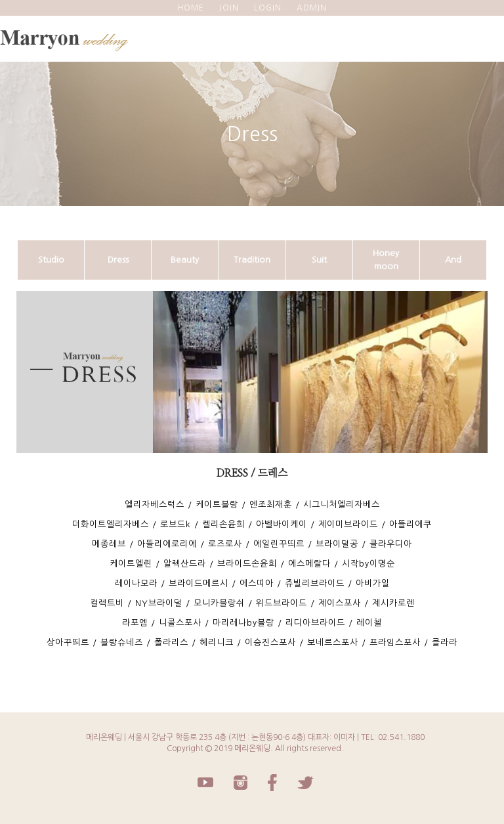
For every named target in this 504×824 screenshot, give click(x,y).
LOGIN (268, 8)
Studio (51, 260)
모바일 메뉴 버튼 (488, 35)
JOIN (229, 8)
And (453, 260)
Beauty (185, 260)
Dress (118, 260)
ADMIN (312, 8)
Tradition (252, 260)
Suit (319, 260)
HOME (191, 8)
